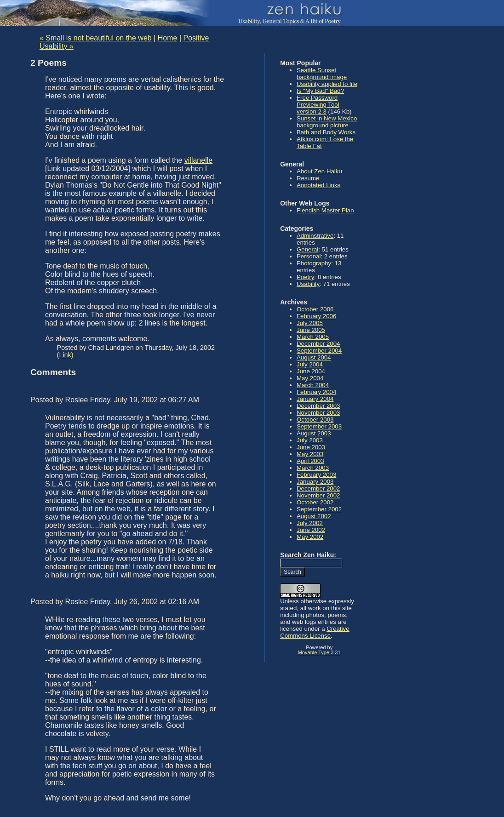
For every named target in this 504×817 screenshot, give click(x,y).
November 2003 (318, 413)
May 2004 (310, 378)
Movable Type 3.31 (319, 652)
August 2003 (314, 433)
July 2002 (310, 523)
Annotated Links (318, 185)
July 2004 (310, 364)
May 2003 (310, 454)
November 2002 (318, 495)
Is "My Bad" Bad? (320, 91)
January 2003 (315, 482)
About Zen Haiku (319, 171)
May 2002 (310, 537)
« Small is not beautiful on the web (96, 38)
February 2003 (316, 475)
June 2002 (311, 530)
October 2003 (315, 420)
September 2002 (319, 509)
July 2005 (310, 323)
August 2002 (314, 516)
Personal (309, 256)
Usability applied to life (327, 84)
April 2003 (310, 461)
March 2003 (313, 468)
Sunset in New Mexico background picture (327, 122)
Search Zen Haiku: (308, 555)
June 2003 (311, 447)
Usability (308, 284)
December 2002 (318, 488)
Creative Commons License (315, 632)
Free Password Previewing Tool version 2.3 (318, 105)
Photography (314, 263)
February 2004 (316, 392)
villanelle (198, 160)
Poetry (305, 277)
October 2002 (315, 502)
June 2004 (311, 371)
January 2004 (315, 399)
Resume (308, 178)
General (307, 249)
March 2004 (313, 385)
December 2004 (318, 344)
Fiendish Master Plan (325, 210)
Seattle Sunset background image (322, 74)
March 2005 (313, 337)
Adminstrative (315, 236)
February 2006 (316, 316)
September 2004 (319, 351)
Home (168, 38)
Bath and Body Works (326, 132)
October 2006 (315, 309)
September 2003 (319, 426)
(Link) (65, 355)
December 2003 (318, 406)
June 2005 (311, 330)
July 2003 (310, 440)
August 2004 (314, 357)
